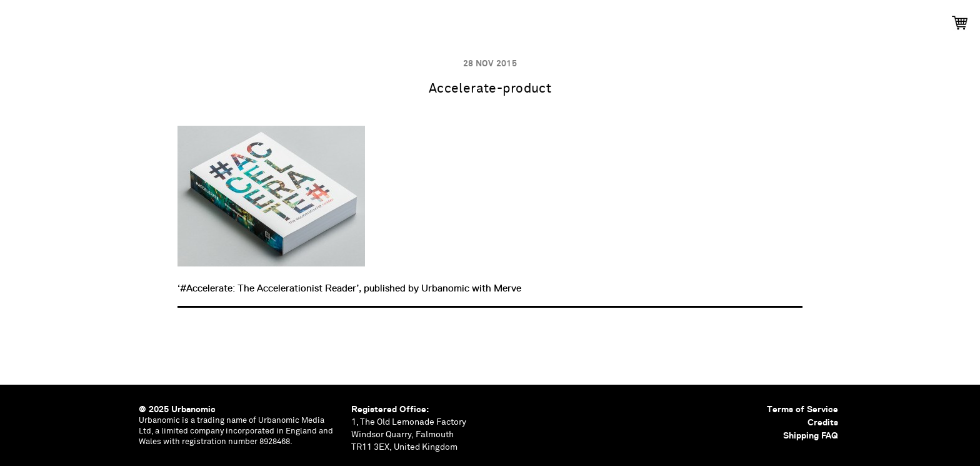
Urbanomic (20, 20)
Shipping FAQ (811, 435)
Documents (526, 19)
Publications (321, 19)
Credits (823, 422)
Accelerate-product (490, 89)
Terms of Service (802, 409)
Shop (677, 19)
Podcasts (454, 19)
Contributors (609, 19)
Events (392, 19)
